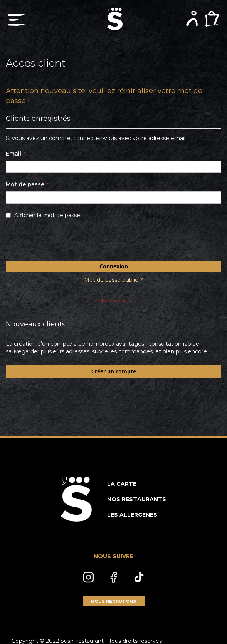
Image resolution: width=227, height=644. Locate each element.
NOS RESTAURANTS (137, 499)
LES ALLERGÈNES (132, 515)
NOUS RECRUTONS (113, 601)
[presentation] (64, 242)
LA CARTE (122, 484)
